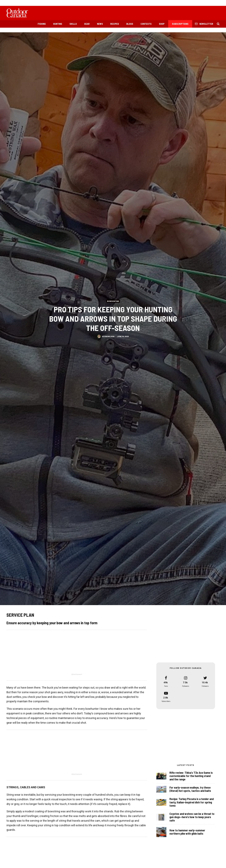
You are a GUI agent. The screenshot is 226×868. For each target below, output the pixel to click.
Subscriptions (180, 24)
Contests (146, 24)
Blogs (130, 24)
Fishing (42, 24)
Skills (73, 24)
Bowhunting (113, 301)
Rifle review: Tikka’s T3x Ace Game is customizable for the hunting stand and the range (191, 776)
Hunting (58, 24)
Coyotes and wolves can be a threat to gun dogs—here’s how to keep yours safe (192, 819)
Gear (87, 24)
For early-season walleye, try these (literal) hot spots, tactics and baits (190, 789)
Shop (162, 24)
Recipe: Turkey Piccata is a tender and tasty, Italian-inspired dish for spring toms (192, 803)
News (100, 24)
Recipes (115, 24)
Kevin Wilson (108, 336)
